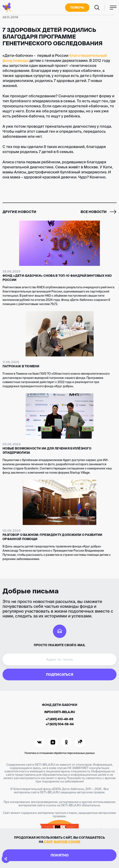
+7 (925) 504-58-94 (60, 724)
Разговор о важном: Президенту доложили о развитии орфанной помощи (52, 537)
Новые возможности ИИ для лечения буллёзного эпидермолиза (47, 451)
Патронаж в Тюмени (21, 366)
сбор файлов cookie (62, 842)
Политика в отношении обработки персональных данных (60, 753)
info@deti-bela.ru (60, 712)
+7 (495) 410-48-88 (59, 719)
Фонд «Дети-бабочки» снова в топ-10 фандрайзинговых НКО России (57, 278)
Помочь (77, 8)
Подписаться (60, 674)
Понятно (60, 855)
